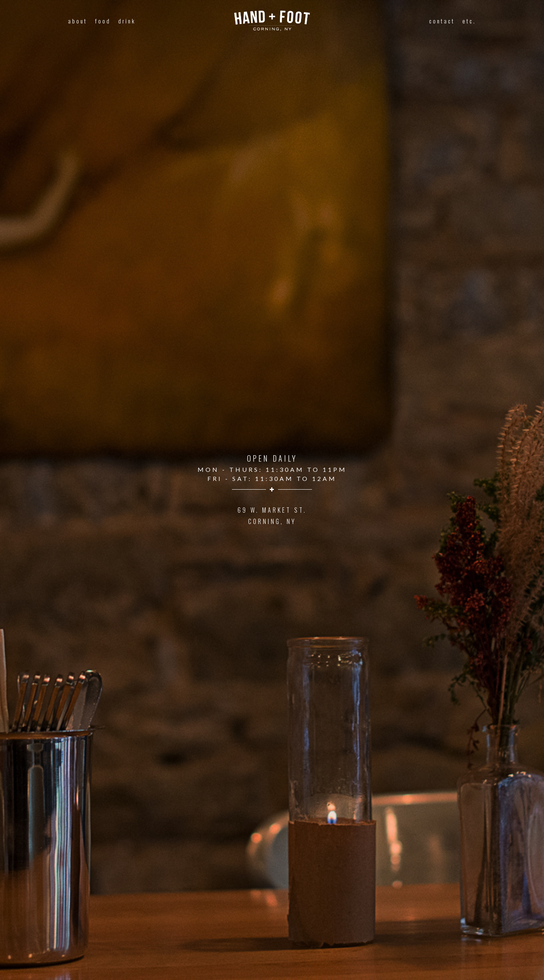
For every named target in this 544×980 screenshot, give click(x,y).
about (78, 21)
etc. (469, 21)
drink (127, 21)
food (103, 21)
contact (442, 21)
